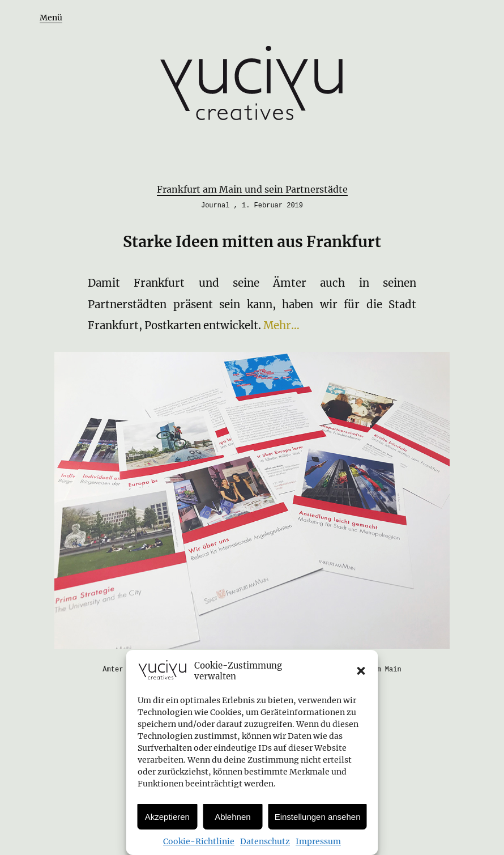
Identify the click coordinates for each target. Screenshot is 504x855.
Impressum (318, 841)
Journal (215, 206)
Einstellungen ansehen (318, 817)
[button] (361, 671)
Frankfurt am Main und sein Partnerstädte (252, 189)
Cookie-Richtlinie (199, 841)
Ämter (113, 670)
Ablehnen (232, 817)
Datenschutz (265, 841)
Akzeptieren (167, 817)
